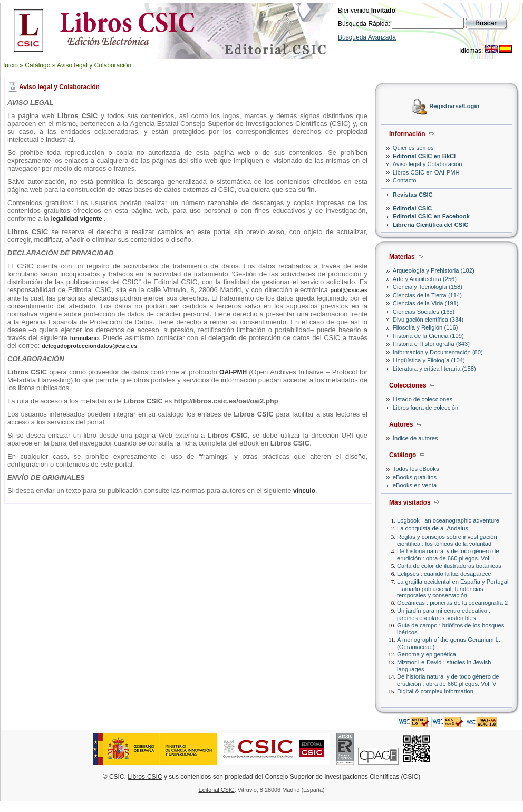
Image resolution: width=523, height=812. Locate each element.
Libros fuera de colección (425, 408)
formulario (84, 338)
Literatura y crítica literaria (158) (434, 369)
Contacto (405, 180)
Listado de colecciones (423, 399)
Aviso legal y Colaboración (94, 65)
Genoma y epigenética (427, 654)
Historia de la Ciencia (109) (428, 336)
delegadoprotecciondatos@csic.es (89, 346)
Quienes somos (413, 148)
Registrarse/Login (454, 107)
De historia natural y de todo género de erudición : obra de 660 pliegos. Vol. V (448, 680)
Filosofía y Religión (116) (425, 327)
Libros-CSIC (145, 777)
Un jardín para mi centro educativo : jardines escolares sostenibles (444, 614)
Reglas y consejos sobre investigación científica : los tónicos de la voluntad (447, 540)
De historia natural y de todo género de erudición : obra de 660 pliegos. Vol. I (448, 554)
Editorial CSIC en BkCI (424, 156)
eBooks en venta (415, 485)
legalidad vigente (77, 219)
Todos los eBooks (416, 469)
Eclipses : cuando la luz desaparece (444, 574)
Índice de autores (415, 438)
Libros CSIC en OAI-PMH (426, 172)
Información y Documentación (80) (438, 352)
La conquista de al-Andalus (433, 528)
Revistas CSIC (413, 195)
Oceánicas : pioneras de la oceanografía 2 (452, 603)
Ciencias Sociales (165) (424, 312)
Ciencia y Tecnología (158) (428, 287)
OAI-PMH (234, 372)
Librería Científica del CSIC (431, 225)
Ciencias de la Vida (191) (426, 303)
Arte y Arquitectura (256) (425, 279)
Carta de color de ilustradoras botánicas (449, 566)
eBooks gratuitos (415, 477)
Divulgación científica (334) (428, 320)
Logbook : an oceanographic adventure (448, 520)
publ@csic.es (349, 290)
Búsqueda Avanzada (367, 37)
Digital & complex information (435, 691)
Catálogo (37, 65)
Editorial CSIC (413, 208)
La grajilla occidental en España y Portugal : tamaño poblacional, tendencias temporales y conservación (453, 588)
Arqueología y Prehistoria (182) (434, 270)
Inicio (11, 65)
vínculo (304, 491)
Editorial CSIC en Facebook (431, 216)
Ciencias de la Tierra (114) (427, 295)
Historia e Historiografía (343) (431, 344)
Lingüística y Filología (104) (429, 360)
